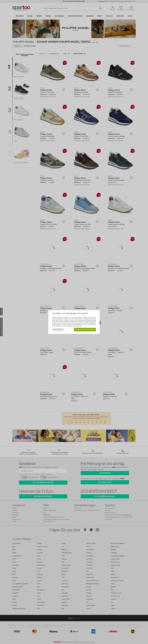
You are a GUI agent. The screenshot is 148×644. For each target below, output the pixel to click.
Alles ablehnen (58, 330)
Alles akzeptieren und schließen (85, 330)
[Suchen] (100, 8)
